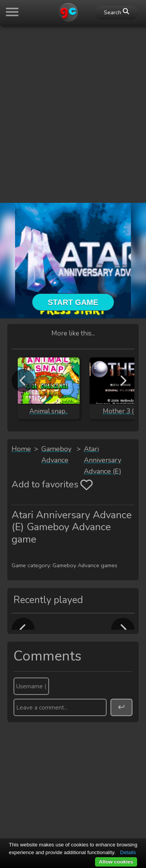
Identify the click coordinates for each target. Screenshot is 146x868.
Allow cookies (116, 862)
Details (128, 852)
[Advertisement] (73, 104)
